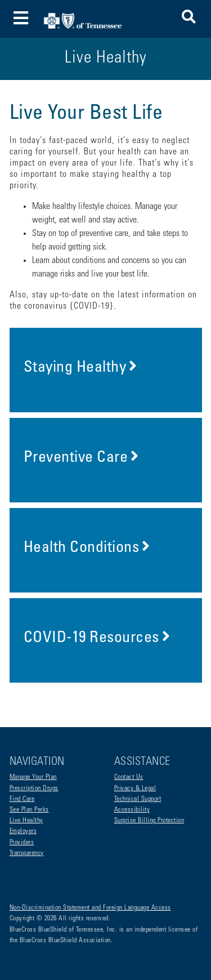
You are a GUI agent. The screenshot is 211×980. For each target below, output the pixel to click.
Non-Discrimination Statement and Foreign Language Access (90, 908)
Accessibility (132, 810)
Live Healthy (26, 821)
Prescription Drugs (34, 789)
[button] (189, 19)
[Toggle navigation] (21, 19)
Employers (23, 831)
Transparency (27, 853)
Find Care (22, 799)
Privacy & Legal (135, 789)
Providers (22, 843)
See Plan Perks (29, 810)
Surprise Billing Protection (149, 821)
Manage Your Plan (33, 777)
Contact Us (129, 777)
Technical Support (138, 799)
